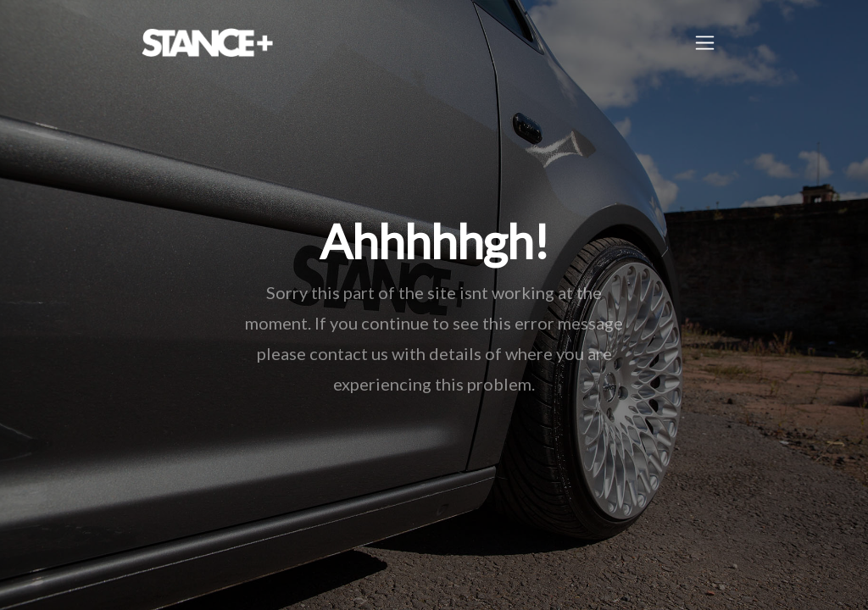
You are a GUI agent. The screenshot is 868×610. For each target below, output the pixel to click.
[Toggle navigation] (705, 43)
